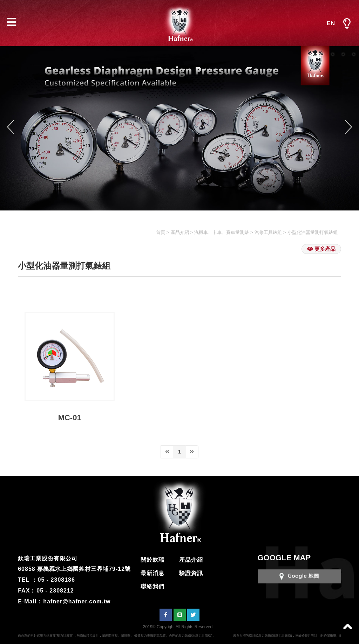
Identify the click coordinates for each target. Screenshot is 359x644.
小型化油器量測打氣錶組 (313, 232)
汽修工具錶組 (268, 232)
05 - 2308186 (56, 580)
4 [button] (354, 54)
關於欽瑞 (153, 560)
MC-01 (70, 418)
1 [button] (322, 54)
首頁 (161, 232)
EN (331, 23)
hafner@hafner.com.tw (77, 601)
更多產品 (321, 249)
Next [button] (348, 127)
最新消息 (153, 573)
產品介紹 (180, 232)
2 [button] (333, 54)
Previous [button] (11, 127)
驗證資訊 (191, 573)
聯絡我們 (153, 586)
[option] (179, 128)
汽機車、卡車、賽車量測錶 (222, 232)
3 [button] (343, 54)
